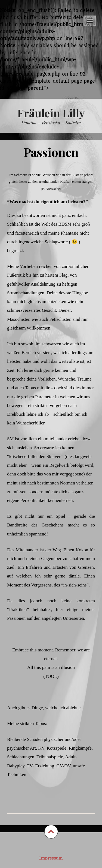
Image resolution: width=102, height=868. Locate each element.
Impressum (51, 858)
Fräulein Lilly (51, 113)
